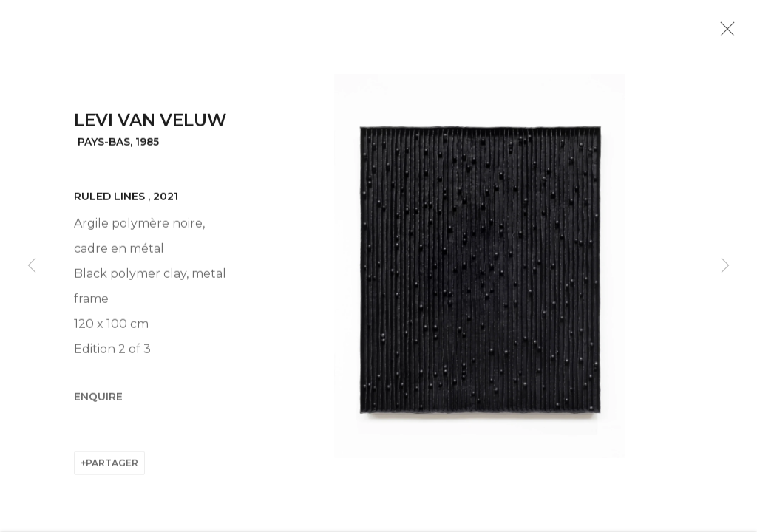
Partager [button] (112, 467)
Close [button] (725, 33)
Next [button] (725, 266)
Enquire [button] (98, 401)
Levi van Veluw (150, 125)
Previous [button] (32, 266)
